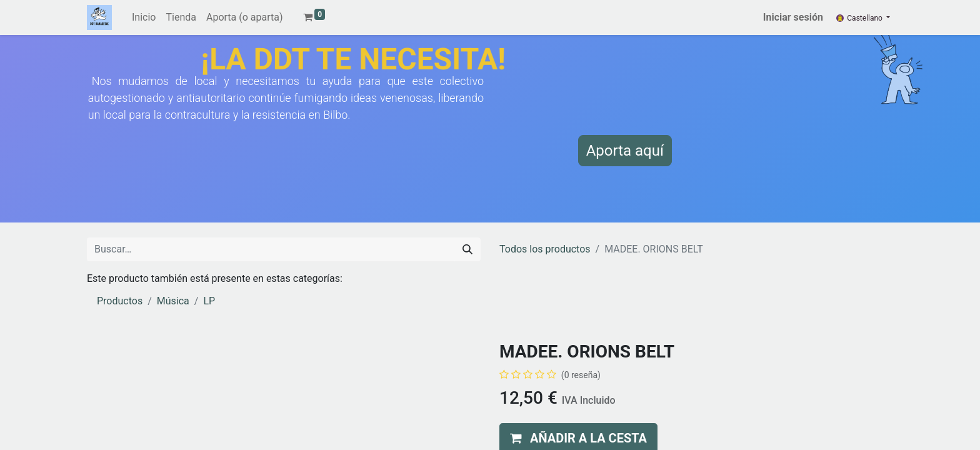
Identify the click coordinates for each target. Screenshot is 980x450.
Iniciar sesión (793, 17)
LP (209, 301)
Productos (120, 301)
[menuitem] (144, 17)
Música (173, 301)
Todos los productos (545, 249)
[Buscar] (467, 249)
